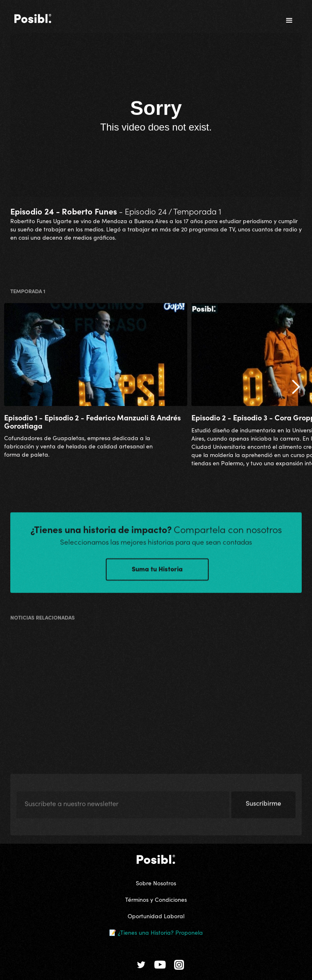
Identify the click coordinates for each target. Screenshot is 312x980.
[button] (289, 21)
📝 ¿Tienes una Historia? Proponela (156, 932)
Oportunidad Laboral (156, 916)
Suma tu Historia (157, 575)
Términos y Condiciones (156, 899)
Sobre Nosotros (156, 883)
